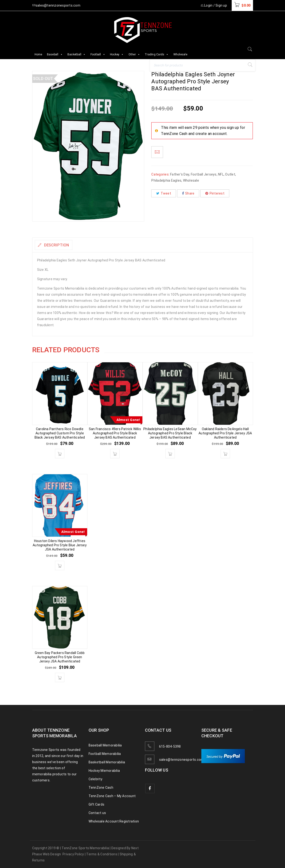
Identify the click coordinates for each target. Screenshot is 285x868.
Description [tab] (60, 245)
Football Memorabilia (105, 754)
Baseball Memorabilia (105, 745)
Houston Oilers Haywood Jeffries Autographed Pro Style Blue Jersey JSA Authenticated (60, 545)
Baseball (55, 54)
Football (98, 54)
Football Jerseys (204, 174)
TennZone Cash (101, 788)
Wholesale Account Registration (114, 821)
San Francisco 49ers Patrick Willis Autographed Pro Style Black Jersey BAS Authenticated (115, 433)
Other (134, 54)
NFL (221, 174)
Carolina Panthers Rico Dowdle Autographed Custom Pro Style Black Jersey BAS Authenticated (60, 433)
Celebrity (96, 779)
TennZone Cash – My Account (112, 796)
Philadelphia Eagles (166, 180)
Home (38, 54)
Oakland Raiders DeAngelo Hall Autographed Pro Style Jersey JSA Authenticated (225, 433)
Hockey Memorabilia (104, 771)
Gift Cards (97, 804)
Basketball (77, 54)
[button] (60, 454)
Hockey (117, 54)
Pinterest (215, 193)
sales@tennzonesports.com (182, 760)
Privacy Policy (73, 854)
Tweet (164, 193)
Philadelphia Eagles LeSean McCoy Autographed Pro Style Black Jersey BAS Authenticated (170, 433)
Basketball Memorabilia (107, 762)
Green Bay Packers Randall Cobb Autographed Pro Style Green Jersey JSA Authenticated (60, 657)
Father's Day (180, 174)
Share (188, 193)
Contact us (97, 813)
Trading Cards (157, 54)
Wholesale (180, 54)
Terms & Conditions (102, 854)
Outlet (230, 174)
